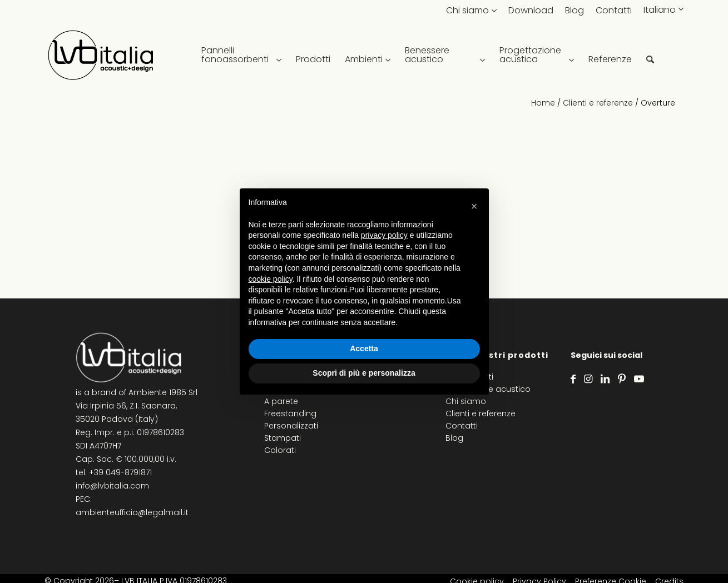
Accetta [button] (364, 348)
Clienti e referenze (598, 103)
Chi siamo (467, 10)
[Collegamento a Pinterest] (622, 379)
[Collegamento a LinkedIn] (605, 379)
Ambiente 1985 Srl (163, 392)
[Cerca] (650, 56)
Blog (575, 10)
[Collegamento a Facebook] (573, 379)
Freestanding (290, 413)
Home (543, 103)
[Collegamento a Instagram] (588, 379)
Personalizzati (291, 426)
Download (531, 10)
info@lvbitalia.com (112, 486)
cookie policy (271, 279)
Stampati (283, 438)
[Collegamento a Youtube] (639, 379)
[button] (474, 206)
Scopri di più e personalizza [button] (364, 373)
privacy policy (384, 235)
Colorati (280, 450)
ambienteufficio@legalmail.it (132, 512)
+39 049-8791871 (120, 472)
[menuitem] (241, 56)
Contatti (614, 10)
